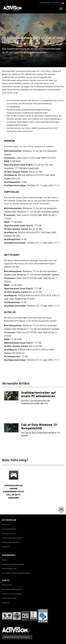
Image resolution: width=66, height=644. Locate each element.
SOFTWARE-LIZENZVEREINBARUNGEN (16, 573)
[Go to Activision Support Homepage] (14, 9)
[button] (63, 3)
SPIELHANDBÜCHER (9, 569)
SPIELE (5, 560)
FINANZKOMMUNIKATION (11, 543)
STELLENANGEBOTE (9, 529)
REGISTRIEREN (45, 3)
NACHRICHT (6, 547)
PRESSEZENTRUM (9, 534)
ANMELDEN (56, 3)
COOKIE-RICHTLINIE (9, 598)
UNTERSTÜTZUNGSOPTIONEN (13, 565)
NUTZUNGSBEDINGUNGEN (12, 590)
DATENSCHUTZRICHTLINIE (12, 594)
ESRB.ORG (6, 603)
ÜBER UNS (6, 525)
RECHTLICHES (7, 585)
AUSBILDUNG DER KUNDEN (12, 538)
